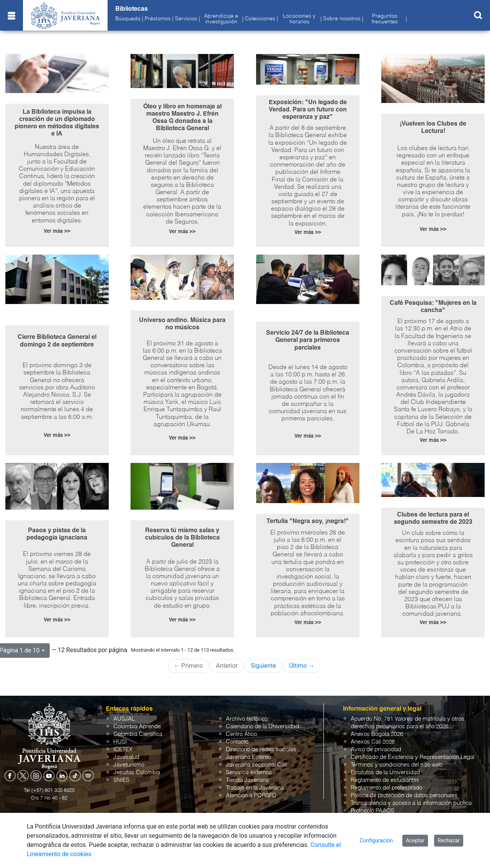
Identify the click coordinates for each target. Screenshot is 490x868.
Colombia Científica (138, 734)
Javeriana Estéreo (248, 757)
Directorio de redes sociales (261, 749)
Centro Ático (241, 734)
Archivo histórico (247, 719)
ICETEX (123, 749)
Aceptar (415, 840)
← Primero (188, 666)
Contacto (237, 742)
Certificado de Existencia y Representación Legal (412, 757)
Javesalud (126, 757)
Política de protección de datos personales (404, 795)
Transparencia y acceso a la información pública (411, 803)
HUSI (120, 742)
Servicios (186, 19)
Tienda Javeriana (247, 780)
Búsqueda (128, 19)
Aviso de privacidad (376, 749)
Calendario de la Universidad (262, 727)
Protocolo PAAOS (372, 811)
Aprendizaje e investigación (221, 19)
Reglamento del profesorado (386, 788)
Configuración (376, 840)
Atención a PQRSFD (251, 795)
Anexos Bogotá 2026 (377, 734)
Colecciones (260, 19)
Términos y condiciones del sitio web (397, 765)
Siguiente (263, 666)
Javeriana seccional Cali (256, 765)
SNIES (121, 780)
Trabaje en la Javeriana (255, 788)
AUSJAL (124, 719)
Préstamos (158, 19)
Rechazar (449, 840)
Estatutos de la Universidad (385, 772)
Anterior (227, 666)
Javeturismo (129, 765)
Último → (302, 666)
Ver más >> (57, 231)
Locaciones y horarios (299, 19)
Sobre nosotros (342, 19)
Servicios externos (249, 772)
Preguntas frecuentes (385, 19)
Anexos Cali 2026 (373, 742)
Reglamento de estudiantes (385, 780)
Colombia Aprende (137, 727)
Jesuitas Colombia (137, 772)
